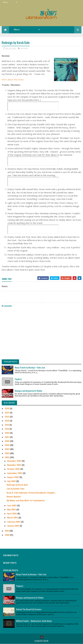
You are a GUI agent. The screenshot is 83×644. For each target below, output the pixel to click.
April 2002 (12, 513)
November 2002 (15, 465)
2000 (7, 535)
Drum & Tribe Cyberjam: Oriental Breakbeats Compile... (31, 493)
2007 (7, 437)
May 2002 (12, 509)
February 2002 (14, 522)
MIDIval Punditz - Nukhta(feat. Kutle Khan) (34, 621)
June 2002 (12, 505)
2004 (7, 449)
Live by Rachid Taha (15, 489)
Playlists (18, 379)
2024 (7, 412)
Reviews (24, 48)
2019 (7, 425)
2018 (7, 429)
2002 (7, 457)
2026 (7, 408)
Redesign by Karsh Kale (17, 485)
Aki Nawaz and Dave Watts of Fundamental (26, 500)
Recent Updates (14, 496)
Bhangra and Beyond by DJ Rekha (28, 391)
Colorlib (45, 641)
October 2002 (14, 469)
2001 (7, 531)
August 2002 (13, 477)
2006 (7, 441)
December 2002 (15, 461)
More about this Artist (13, 79)
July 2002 (12, 481)
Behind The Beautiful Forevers (29, 609)
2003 (7, 453)
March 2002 (13, 517)
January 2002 (13, 526)
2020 (7, 421)
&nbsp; (33, 106)
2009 (7, 433)
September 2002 (15, 473)
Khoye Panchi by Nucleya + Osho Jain (30, 367)
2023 (7, 417)
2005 (7, 445)
